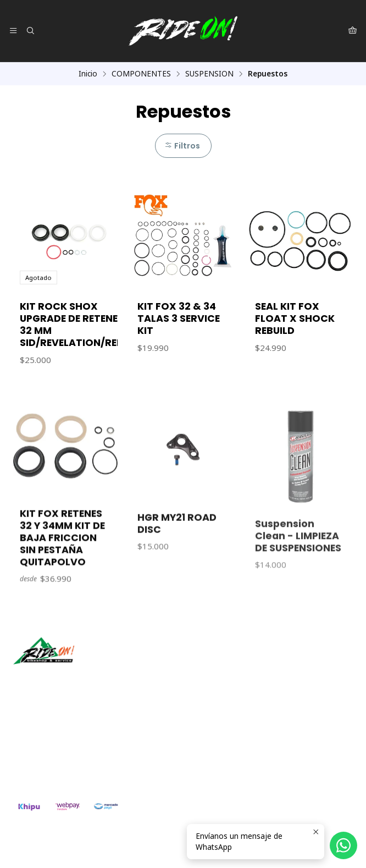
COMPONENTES (141, 74)
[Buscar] (30, 31)
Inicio (88, 74)
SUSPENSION (209, 74)
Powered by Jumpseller (164, 849)
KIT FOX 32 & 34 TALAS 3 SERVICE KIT (179, 318)
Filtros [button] (182, 146)
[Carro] (353, 31)
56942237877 (43, 752)
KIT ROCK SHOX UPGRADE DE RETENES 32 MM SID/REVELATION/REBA (75, 325)
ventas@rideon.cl (50, 738)
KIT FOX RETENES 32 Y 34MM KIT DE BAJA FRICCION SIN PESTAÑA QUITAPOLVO (62, 586)
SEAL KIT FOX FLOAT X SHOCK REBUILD (295, 318)
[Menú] (13, 31)
